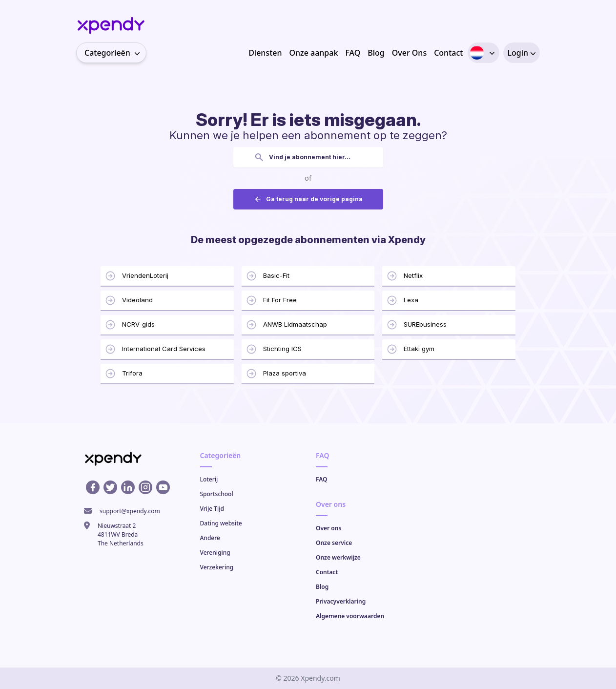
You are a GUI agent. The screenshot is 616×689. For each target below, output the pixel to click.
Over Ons (409, 53)
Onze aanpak (313, 53)
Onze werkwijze (338, 557)
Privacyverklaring (341, 601)
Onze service (334, 543)
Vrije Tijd (212, 509)
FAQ (353, 53)
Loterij (209, 479)
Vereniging (215, 553)
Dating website (221, 523)
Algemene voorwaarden (350, 616)
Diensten (265, 53)
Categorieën (115, 53)
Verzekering (217, 567)
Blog (376, 53)
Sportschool (217, 494)
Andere (210, 538)
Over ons (329, 528)
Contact (448, 53)
